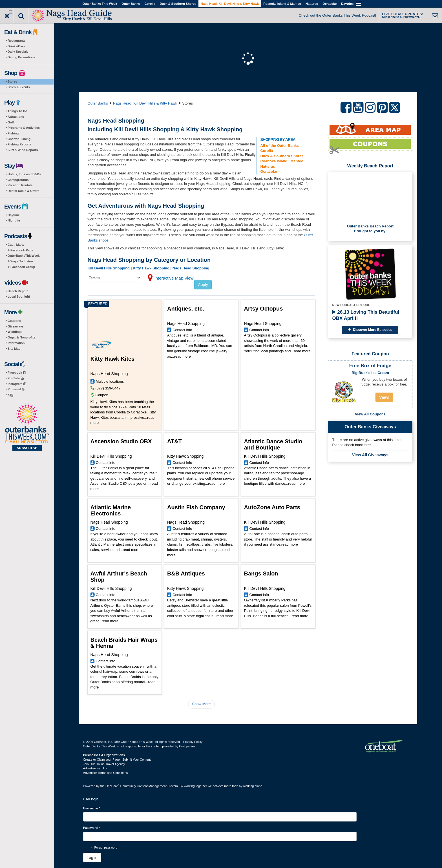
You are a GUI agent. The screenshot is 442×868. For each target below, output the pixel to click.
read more (183, 356)
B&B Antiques (186, 573)
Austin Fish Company (196, 507)
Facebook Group (23, 267)
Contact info (182, 330)
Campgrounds (18, 180)
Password (91, 828)
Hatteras (312, 4)
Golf (11, 122)
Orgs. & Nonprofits (21, 337)
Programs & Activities (24, 128)
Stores (12, 81)
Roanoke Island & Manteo (282, 4)
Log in (92, 858)
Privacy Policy (193, 742)
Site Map (14, 349)
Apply (203, 285)
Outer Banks (131, 4)
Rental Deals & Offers (23, 191)
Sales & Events (19, 87)
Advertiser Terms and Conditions (106, 773)
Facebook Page (22, 250)
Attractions (16, 117)
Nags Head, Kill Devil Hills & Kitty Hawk (230, 4)
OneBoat (112, 786)
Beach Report (18, 291)
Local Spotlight (19, 296)
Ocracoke (330, 4)
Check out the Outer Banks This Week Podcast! (338, 15)
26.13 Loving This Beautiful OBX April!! (366, 315)
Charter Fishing (19, 139)
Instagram (17, 384)
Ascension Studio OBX (121, 441)
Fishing (13, 133)
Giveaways (16, 326)
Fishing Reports (19, 144)
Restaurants (17, 41)
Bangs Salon (261, 573)
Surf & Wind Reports (23, 150)
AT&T (174, 441)
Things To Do (17, 111)
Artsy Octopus (264, 309)
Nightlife (14, 220)
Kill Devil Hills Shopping (109, 268)
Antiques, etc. (186, 309)
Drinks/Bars (16, 46)
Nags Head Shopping (191, 268)
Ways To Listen (22, 261)
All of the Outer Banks (279, 146)
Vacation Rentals (20, 185)
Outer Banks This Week (100, 4)
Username (92, 808)
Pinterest (16, 389)
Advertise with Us (95, 768)
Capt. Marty (16, 245)
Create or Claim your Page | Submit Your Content (117, 759)
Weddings (15, 332)
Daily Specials (18, 52)
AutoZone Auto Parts (272, 507)
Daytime (14, 215)
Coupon (102, 395)
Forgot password (106, 847)
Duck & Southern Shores (178, 4)
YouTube (16, 378)
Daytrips (347, 4)
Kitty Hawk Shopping (151, 268)
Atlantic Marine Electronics (111, 510)
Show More (202, 704)
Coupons (14, 321)
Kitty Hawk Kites (113, 359)
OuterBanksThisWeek (24, 256)
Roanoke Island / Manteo (282, 161)
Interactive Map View (174, 278)
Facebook (16, 373)
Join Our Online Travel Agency (104, 764)
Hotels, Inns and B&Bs (24, 174)
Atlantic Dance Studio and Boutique (273, 444)
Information (16, 343)
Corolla (150, 4)
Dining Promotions (21, 57)
